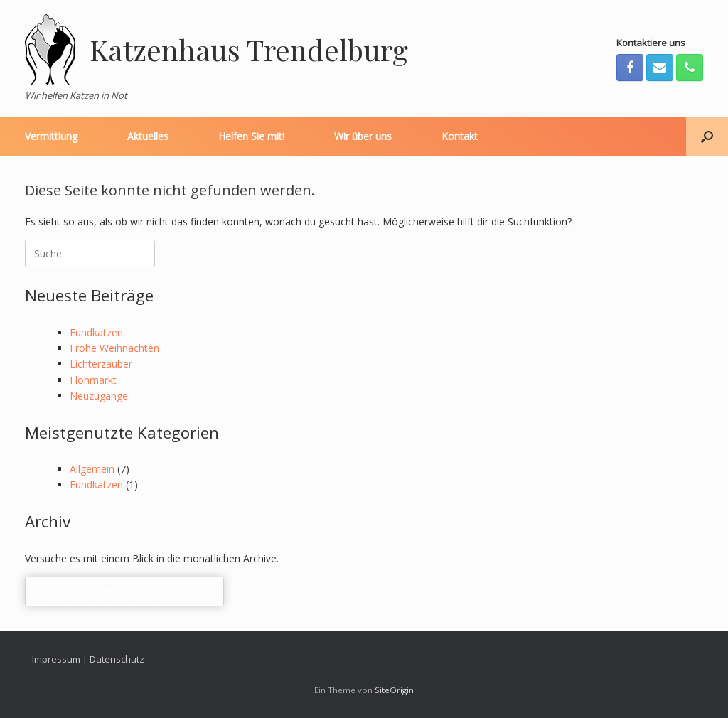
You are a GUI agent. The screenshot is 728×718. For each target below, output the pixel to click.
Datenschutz (117, 659)
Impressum (56, 659)
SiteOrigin (394, 690)
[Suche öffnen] (707, 136)
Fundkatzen (96, 332)
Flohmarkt (93, 380)
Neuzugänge (99, 396)
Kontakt (460, 136)
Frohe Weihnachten (114, 348)
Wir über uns (363, 136)
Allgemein (92, 469)
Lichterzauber (101, 364)
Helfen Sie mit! (251, 136)
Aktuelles (148, 136)
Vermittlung (51, 136)
